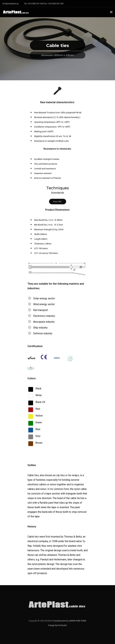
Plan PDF (58, 202)
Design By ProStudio (58, 625)
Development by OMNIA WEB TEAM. (70, 621)
